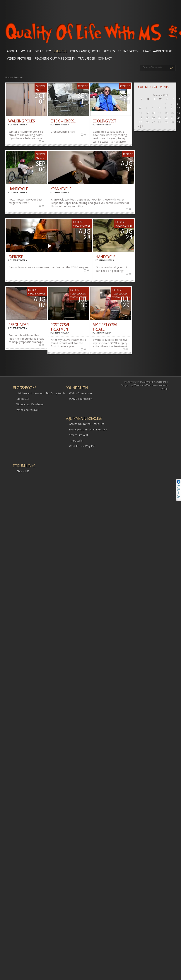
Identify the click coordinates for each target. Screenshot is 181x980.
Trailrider (86, 58)
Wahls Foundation (80, 393)
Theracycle (76, 441)
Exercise (60, 51)
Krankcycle (61, 189)
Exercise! (16, 257)
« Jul (141, 126)
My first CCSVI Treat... (105, 327)
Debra (24, 125)
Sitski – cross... (63, 121)
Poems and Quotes (85, 51)
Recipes (109, 51)
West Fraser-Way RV (82, 446)
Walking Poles (22, 121)
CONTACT (105, 58)
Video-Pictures (19, 58)
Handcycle (18, 189)
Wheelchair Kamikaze (30, 404)
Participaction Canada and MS (88, 430)
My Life (26, 51)
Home (8, 77)
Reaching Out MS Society (55, 58)
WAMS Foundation (81, 399)
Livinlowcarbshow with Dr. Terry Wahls (41, 393)
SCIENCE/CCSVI (129, 51)
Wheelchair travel (27, 410)
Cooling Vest (104, 121)
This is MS (23, 471)
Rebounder (18, 325)
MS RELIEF (23, 399)
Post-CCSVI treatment (60, 327)
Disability (43, 51)
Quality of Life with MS (153, 382)
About (12, 51)
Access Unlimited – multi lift (87, 424)
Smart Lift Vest (79, 435)
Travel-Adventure (157, 51)
